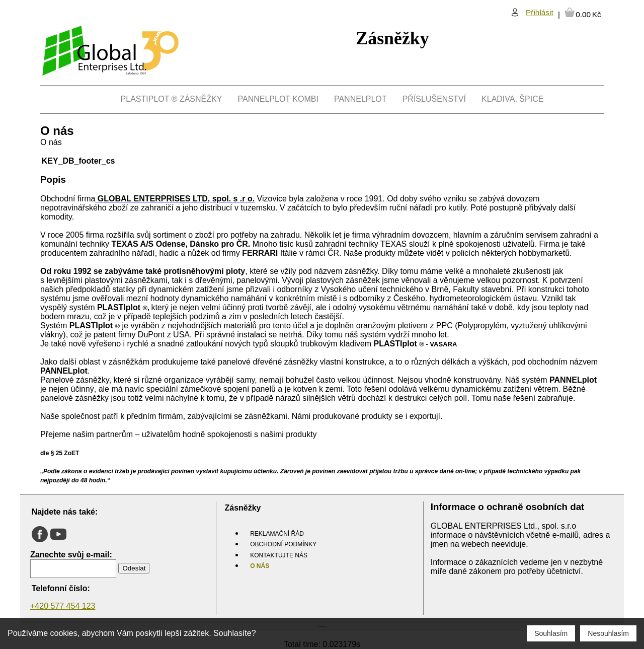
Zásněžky (392, 38)
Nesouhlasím (608, 633)
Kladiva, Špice (512, 99)
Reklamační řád (277, 534)
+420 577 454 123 (63, 606)
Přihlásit (540, 12)
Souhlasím (551, 633)
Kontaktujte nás (279, 555)
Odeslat (134, 568)
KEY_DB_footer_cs (78, 161)
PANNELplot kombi (278, 99)
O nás (260, 566)
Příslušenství (434, 99)
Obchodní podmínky (283, 544)
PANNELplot (360, 99)
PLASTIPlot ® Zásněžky (172, 99)
